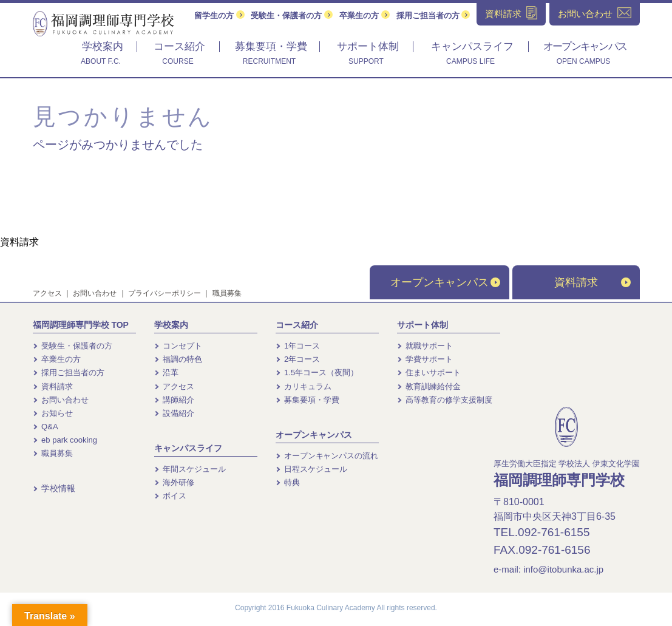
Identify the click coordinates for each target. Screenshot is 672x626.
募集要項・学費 (308, 400)
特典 (288, 482)
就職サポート (425, 346)
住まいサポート (429, 373)
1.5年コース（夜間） (317, 373)
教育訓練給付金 (429, 386)
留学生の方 (219, 15)
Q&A (46, 427)
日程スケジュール (312, 469)
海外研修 (175, 482)
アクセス (47, 293)
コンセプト (178, 346)
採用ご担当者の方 (433, 15)
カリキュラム (304, 386)
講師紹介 (175, 400)
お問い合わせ (95, 293)
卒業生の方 (365, 15)
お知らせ (53, 413)
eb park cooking (65, 440)
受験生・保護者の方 (292, 15)
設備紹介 (175, 413)
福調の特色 (178, 359)
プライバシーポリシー (165, 293)
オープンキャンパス (445, 282)
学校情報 (54, 488)
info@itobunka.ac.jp (563, 569)
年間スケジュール (190, 469)
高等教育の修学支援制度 (445, 400)
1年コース (298, 346)
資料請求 (19, 242)
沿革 (167, 373)
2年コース (298, 359)
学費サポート (425, 359)
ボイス (171, 496)
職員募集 (227, 293)
